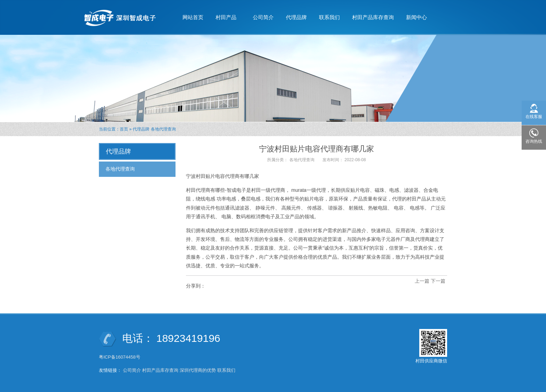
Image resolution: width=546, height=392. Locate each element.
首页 (124, 129)
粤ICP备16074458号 (120, 357)
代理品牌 (296, 17)
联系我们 (329, 17)
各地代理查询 (163, 129)
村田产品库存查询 (373, 17)
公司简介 (263, 17)
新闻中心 (417, 14)
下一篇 (438, 281)
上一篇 (422, 281)
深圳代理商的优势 (198, 370)
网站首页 (193, 17)
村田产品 (226, 14)
